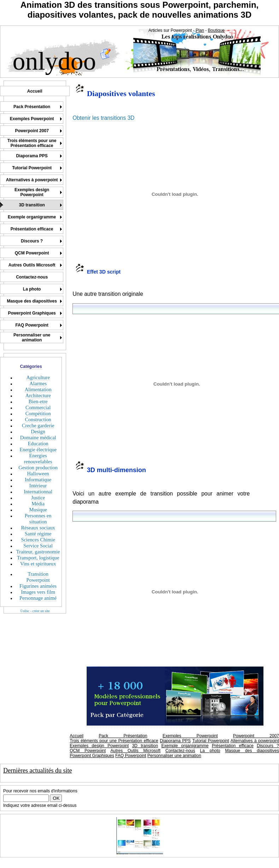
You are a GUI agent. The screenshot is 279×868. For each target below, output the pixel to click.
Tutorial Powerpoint (211, 741)
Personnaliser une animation (174, 756)
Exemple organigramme (185, 746)
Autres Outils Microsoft (135, 751)
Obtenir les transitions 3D (103, 118)
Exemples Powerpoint (190, 736)
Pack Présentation (123, 736)
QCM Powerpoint (88, 751)
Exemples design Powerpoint (99, 746)
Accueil (77, 736)
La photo (210, 751)
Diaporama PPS (175, 741)
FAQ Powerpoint (131, 756)
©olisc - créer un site (35, 611)
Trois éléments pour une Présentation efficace (114, 741)
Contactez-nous (180, 751)
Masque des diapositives (252, 751)
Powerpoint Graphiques (92, 756)
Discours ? (268, 746)
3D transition (145, 746)
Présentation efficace (233, 746)
